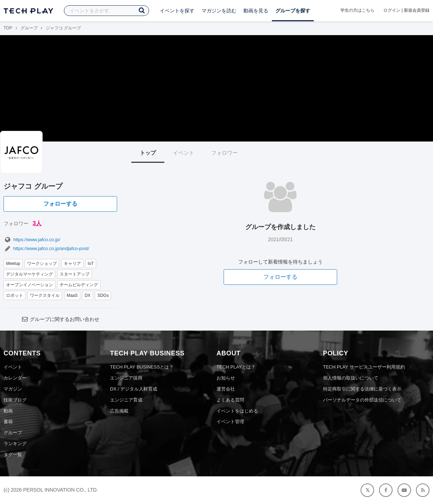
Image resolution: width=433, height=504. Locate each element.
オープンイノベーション (29, 285)
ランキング (15, 444)
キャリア (72, 264)
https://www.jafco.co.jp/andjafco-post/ (46, 248)
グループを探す (293, 11)
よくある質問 (230, 400)
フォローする (60, 204)
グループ (29, 28)
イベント (183, 153)
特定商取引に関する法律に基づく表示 (362, 389)
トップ (148, 153)
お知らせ (226, 378)
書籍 (8, 422)
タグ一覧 (13, 455)
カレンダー (15, 378)
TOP (8, 28)
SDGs (103, 295)
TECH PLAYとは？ (236, 367)
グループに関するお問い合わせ (60, 319)
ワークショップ (42, 264)
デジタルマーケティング (29, 274)
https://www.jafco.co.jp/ (32, 240)
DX (87, 295)
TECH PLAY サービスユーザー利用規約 (364, 367)
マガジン (13, 389)
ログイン (392, 10)
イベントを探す (177, 11)
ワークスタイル (45, 295)
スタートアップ (75, 274)
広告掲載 (119, 411)
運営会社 (226, 389)
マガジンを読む (219, 11)
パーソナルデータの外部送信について (362, 400)
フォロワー (224, 153)
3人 (37, 223)
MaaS (72, 295)
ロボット (15, 295)
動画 (8, 411)
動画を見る (256, 11)
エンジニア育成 (126, 400)
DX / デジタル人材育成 (134, 389)
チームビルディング (79, 285)
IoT (91, 264)
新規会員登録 (417, 10)
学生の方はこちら (357, 10)
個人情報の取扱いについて (351, 378)
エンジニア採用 (126, 378)
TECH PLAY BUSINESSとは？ (142, 367)
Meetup (13, 264)
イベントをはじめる (237, 411)
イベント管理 (230, 422)
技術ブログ (15, 400)
